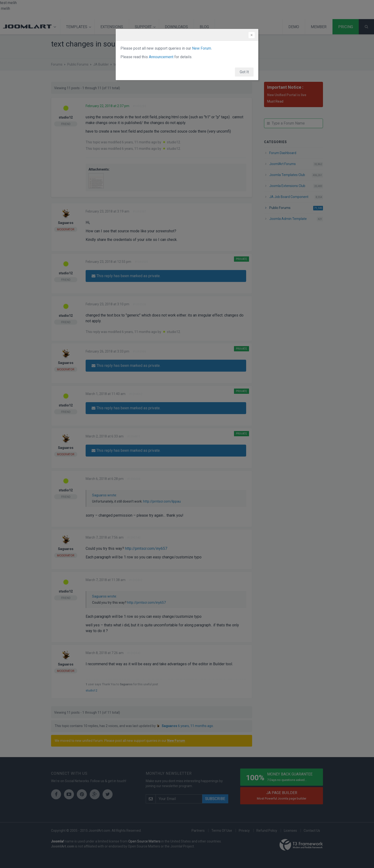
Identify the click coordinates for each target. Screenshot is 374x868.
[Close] (252, 35)
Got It (244, 72)
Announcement (161, 57)
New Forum (202, 48)
